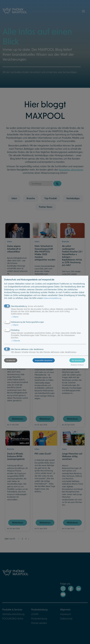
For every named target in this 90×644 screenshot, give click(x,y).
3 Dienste (15, 341)
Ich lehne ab (11, 360)
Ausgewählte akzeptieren (44, 360)
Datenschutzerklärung (52, 298)
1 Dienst (15, 317)
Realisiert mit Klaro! (77, 365)
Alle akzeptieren (77, 360)
